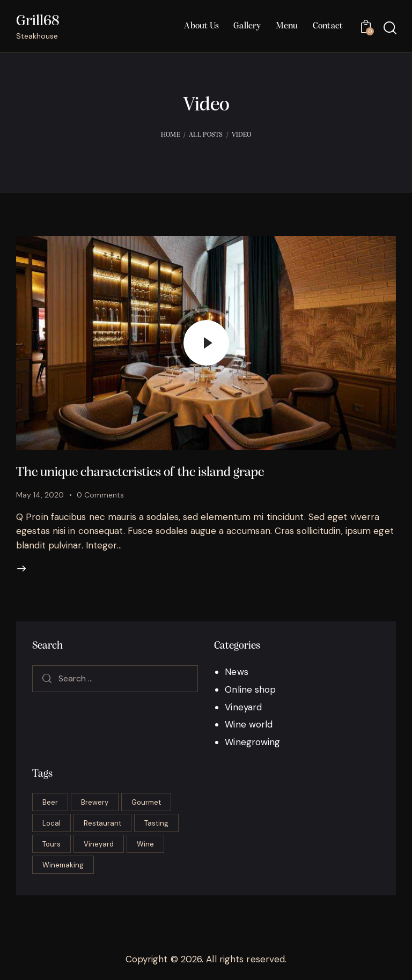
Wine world (249, 724)
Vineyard (243, 707)
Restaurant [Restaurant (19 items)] (102, 823)
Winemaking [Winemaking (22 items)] (63, 865)
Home (171, 135)
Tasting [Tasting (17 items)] (156, 823)
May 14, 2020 (40, 495)
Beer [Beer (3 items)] (50, 802)
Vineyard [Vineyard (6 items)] (99, 844)
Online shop (250, 689)
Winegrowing (252, 742)
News (236, 672)
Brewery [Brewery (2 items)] (95, 802)
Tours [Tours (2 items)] (51, 844)
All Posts (206, 135)
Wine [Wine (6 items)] (145, 844)
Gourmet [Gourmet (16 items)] (146, 802)
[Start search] (389, 28)
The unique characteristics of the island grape (140, 473)
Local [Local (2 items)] (51, 823)
